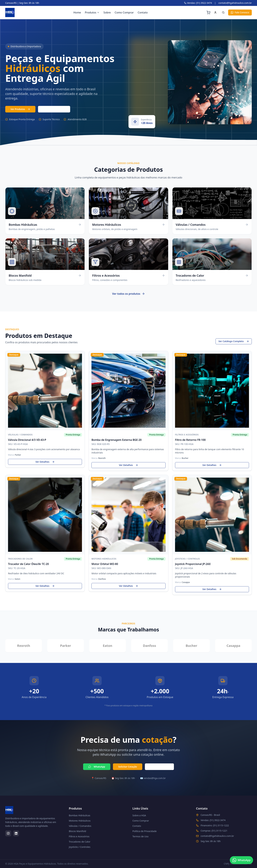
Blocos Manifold (77, 831)
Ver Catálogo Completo (234, 342)
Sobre (107, 12)
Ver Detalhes (45, 462)
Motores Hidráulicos (80, 821)
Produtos (92, 12)
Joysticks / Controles (80, 847)
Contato (143, 12)
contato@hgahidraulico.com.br (235, 3)
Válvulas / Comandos (80, 826)
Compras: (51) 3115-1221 (214, 831)
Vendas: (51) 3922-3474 (198, 3)
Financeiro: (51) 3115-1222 (215, 825)
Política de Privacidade (144, 831)
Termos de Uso (140, 836)
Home (77, 12)
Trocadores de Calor (80, 842)
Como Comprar (124, 12)
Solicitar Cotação (128, 767)
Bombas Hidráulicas (80, 815)
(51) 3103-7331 (54, 109)
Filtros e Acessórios (79, 836)
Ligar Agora (159, 767)
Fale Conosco (240, 12)
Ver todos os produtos (128, 296)
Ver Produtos (20, 109)
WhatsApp (97, 767)
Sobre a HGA (139, 815)
